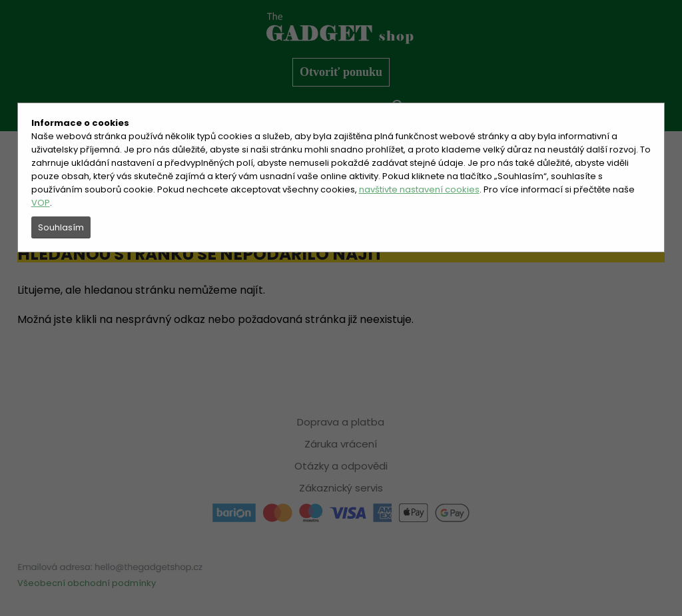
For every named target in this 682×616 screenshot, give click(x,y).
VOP (41, 203)
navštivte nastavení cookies (419, 189)
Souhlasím (61, 227)
